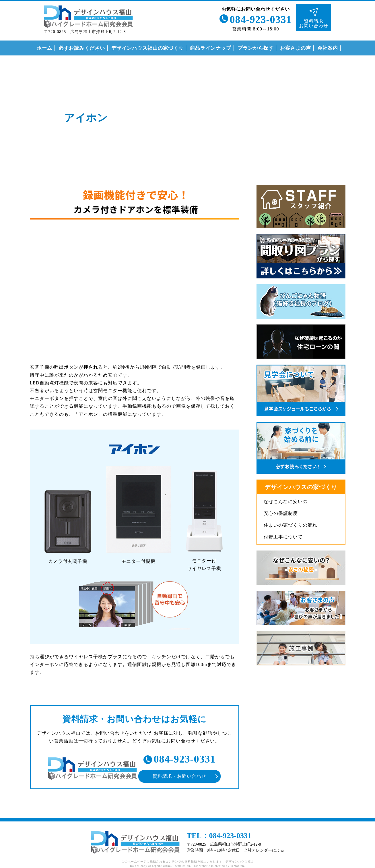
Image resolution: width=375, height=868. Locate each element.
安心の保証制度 (281, 513)
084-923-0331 (261, 20)
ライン (365, 86)
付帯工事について (283, 537)
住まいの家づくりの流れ (291, 525)
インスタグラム (365, 171)
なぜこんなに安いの (286, 502)
